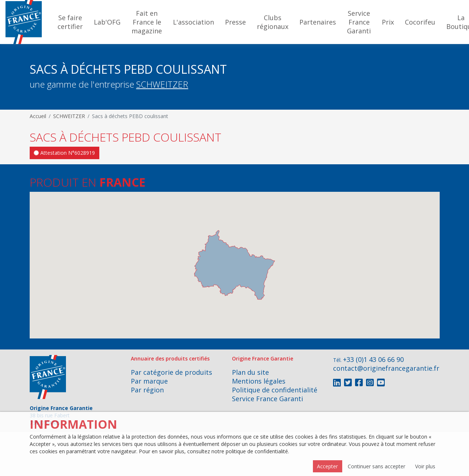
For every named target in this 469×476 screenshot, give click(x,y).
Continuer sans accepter (376, 466)
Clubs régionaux (273, 22)
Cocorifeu (420, 22)
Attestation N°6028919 (64, 153)
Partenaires (318, 22)
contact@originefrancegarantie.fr (386, 368)
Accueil (38, 116)
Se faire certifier (70, 22)
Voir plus (425, 466)
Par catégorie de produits (171, 372)
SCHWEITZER (162, 84)
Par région (147, 390)
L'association (193, 22)
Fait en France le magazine (147, 22)
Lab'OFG (107, 22)
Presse (235, 22)
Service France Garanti (359, 22)
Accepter (327, 466)
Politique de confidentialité (275, 390)
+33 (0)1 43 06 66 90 (373, 359)
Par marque (149, 381)
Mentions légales (259, 381)
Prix (388, 22)
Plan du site (250, 372)
